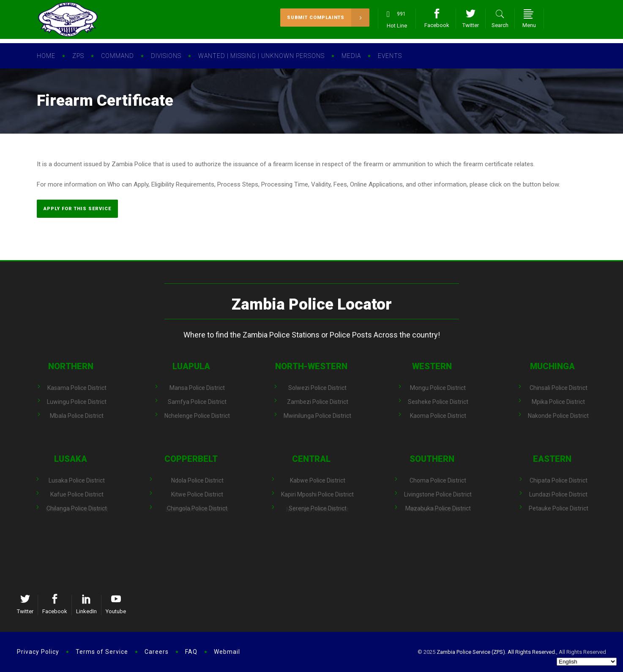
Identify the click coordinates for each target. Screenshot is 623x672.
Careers (157, 652)
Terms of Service (102, 652)
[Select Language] (587, 662)
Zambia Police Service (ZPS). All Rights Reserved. (496, 652)
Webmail (227, 652)
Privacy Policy (38, 652)
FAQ (191, 652)
